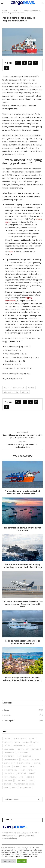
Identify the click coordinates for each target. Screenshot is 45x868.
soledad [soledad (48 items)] (29, 777)
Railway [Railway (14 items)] (33, 767)
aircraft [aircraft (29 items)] (32, 739)
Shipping (25, 392)
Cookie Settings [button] (9, 861)
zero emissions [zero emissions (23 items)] (25, 787)
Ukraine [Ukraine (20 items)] (31, 784)
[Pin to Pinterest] (35, 63)
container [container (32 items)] (36, 749)
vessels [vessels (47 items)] (14, 787)
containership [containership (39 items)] (23, 753)
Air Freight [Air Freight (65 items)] (7, 742)
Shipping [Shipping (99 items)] (32, 774)
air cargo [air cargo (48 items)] (7, 739)
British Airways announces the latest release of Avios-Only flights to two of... (22, 679)
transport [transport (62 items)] (7, 784)
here (11, 252)
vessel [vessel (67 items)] (6, 787)
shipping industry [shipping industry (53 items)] (10, 777)
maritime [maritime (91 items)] (17, 767)
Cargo (15, 10)
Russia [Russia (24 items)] (23, 770)
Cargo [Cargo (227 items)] (31, 746)
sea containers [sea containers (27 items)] (9, 774)
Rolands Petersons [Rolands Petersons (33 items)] (10, 770)
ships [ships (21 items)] (21, 777)
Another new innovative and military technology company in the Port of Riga (23, 566)
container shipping (11, 392)
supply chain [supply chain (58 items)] (8, 781)
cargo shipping (18, 388)
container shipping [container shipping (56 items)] (24, 756)
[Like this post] (19, 63)
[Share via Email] (7, 68)
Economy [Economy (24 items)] (36, 760)
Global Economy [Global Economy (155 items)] (9, 763)
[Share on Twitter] (30, 63)
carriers (31, 388)
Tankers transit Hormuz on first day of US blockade (22, 529)
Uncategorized (23, 721)
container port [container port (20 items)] (9, 753)
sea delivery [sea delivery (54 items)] (22, 774)
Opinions (23, 715)
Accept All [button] (22, 861)
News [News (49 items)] (25, 767)
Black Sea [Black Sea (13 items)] (7, 746)
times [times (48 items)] (31, 781)
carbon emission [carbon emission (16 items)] (19, 746)
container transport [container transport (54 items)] (11, 760)
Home (5, 10)
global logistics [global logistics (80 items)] (24, 763)
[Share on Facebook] (24, 63)
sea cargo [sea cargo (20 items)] (32, 770)
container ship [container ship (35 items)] (9, 756)
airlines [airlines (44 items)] (17, 742)
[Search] (43, 3)
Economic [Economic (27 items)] (25, 760)
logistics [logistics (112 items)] (37, 763)
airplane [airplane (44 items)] (26, 742)
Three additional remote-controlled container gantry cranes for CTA (22, 492)
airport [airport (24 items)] (35, 742)
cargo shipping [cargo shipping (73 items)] (23, 749)
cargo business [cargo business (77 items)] (9, 749)
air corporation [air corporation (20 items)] (20, 739)
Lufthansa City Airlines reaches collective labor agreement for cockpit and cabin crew (23, 604)
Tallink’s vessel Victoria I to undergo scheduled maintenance (22, 642)
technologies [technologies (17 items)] (21, 781)
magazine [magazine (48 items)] (7, 767)
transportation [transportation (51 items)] (20, 784)
